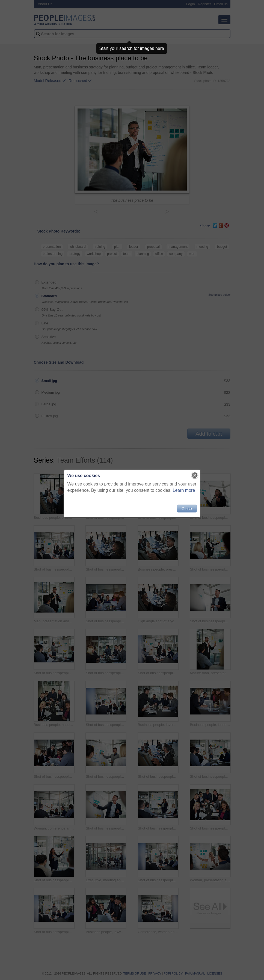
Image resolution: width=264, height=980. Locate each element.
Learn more (184, 490)
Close (187, 509)
